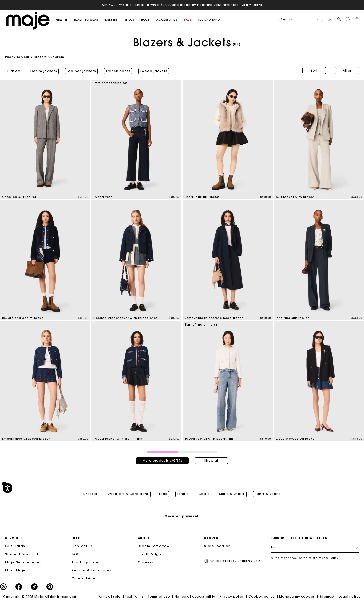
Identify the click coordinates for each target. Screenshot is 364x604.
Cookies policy (262, 597)
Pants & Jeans (268, 493)
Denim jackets (43, 71)
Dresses (91, 493)
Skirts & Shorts (232, 493)
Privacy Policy (328, 558)
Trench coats (117, 71)
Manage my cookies (297, 597)
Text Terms (134, 597)
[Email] (315, 548)
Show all (212, 459)
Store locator (217, 547)
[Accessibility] (7, 488)
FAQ (75, 555)
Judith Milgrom (152, 555)
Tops (163, 493)
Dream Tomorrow (154, 547)
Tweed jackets (153, 71)
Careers (145, 563)
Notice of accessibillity (195, 597)
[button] (65, 20)
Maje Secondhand (23, 563)
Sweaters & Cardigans (128, 493)
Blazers (13, 71)
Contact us (82, 547)
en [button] (330, 20)
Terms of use (159, 597)
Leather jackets (81, 71)
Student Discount (22, 555)
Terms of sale (109, 597)
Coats (204, 493)
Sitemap (327, 597)
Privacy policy (232, 597)
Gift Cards (15, 547)
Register (355, 548)
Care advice (83, 579)
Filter (347, 70)
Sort (314, 70)
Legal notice (350, 597)
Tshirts (183, 493)
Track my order (86, 563)
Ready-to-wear (17, 57)
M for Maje (15, 571)
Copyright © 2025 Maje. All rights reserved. (40, 597)
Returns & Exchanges (92, 571)
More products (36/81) (163, 459)
